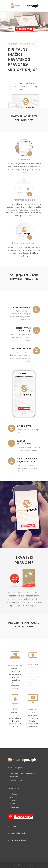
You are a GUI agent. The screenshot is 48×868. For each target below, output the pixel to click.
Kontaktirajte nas (16, 780)
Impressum (14, 777)
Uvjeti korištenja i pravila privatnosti (23, 773)
